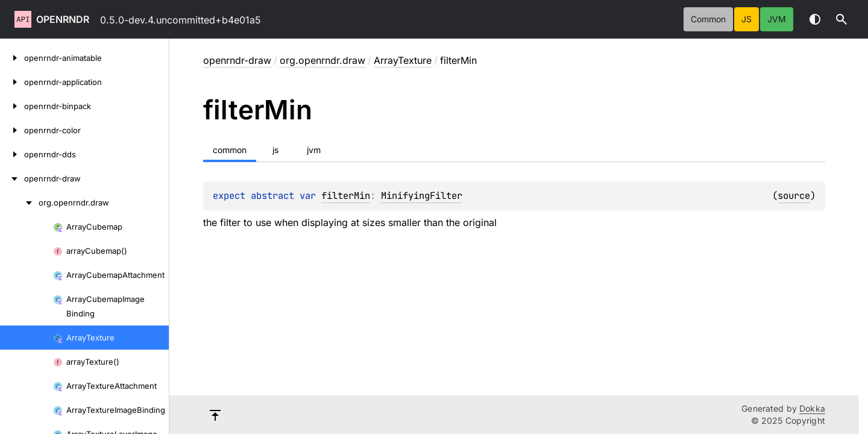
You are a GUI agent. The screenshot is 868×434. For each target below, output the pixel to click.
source (794, 196)
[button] (841, 19)
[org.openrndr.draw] (19, 203)
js (747, 19)
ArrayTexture (403, 60)
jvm (777, 19)
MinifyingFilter (422, 196)
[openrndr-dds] (12, 154)
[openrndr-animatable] (12, 58)
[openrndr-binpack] (12, 106)
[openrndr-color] (12, 130)
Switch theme (815, 19)
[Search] (841, 19)
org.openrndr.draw (322, 60)
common (708, 19)
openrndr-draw (237, 60)
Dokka (812, 408)
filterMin (346, 196)
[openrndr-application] (12, 82)
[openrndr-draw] (12, 178)
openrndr (63, 19)
